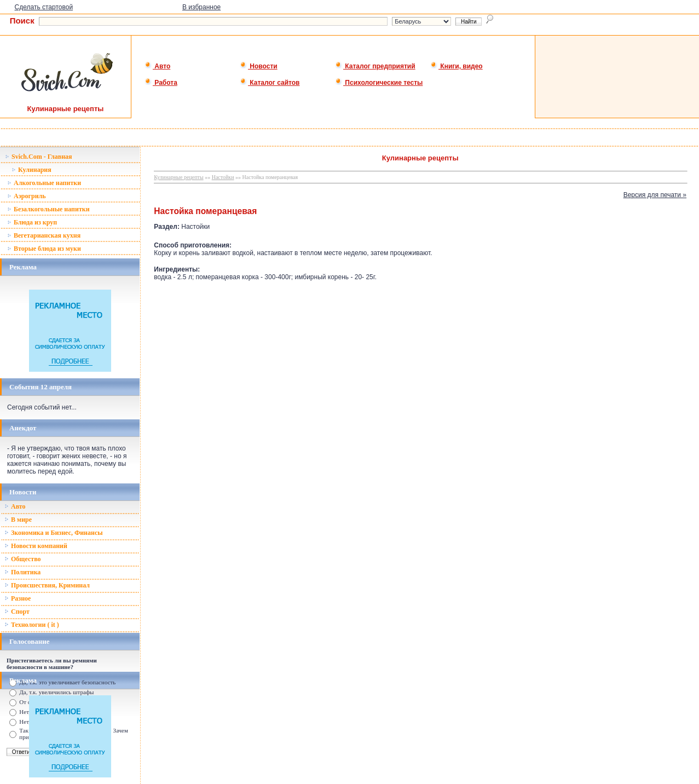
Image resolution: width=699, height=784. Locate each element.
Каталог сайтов (270, 83)
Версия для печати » (655, 195)
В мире (18, 520)
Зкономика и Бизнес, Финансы (54, 533)
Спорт (17, 612)
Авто (157, 66)
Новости (259, 66)
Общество (23, 559)
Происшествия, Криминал (47, 585)
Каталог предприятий (375, 66)
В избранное (201, 7)
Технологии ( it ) (32, 625)
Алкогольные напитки (44, 183)
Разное (18, 598)
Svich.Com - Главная (39, 157)
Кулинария (31, 170)
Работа (161, 83)
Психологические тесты (379, 83)
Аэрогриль (27, 196)
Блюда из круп (32, 222)
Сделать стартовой (44, 7)
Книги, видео (457, 66)
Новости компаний (36, 546)
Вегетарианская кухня (44, 235)
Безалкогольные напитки (48, 209)
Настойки (223, 177)
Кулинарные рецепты (178, 177)
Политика (22, 572)
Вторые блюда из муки (44, 249)
